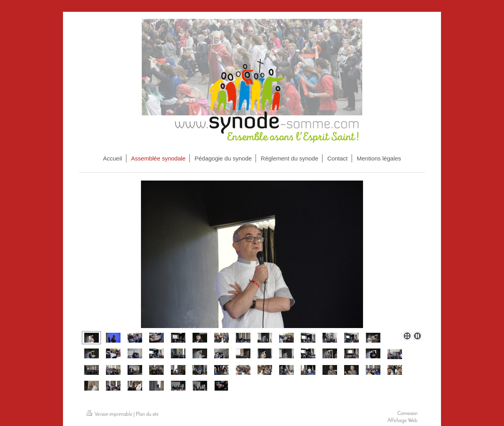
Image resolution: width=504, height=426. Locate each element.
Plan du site (147, 414)
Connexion (407, 414)
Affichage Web (402, 421)
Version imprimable (110, 414)
